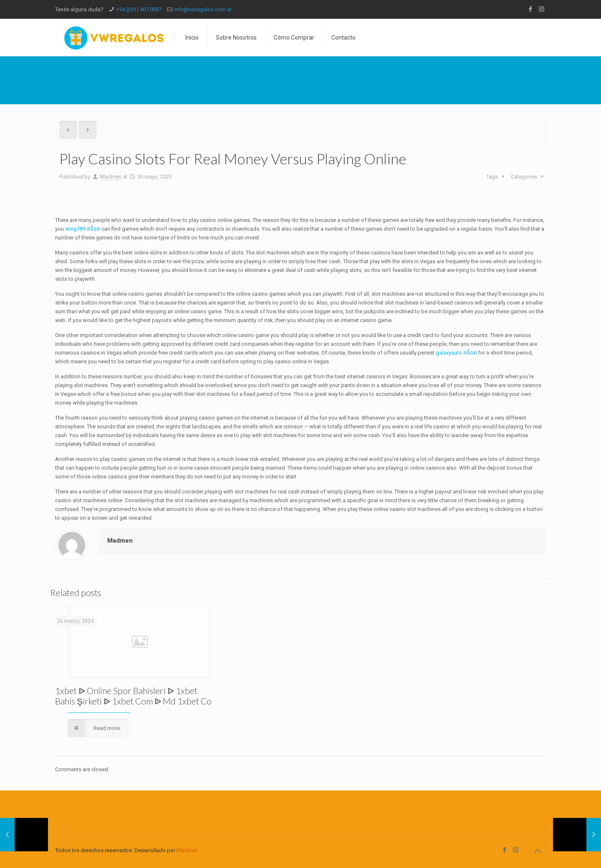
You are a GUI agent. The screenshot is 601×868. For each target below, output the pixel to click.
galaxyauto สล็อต (456, 353)
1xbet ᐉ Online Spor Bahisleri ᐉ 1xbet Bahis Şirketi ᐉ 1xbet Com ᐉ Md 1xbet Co (133, 696)
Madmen (111, 177)
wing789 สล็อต (83, 229)
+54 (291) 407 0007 (139, 9)
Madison (187, 850)
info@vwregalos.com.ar (203, 9)
